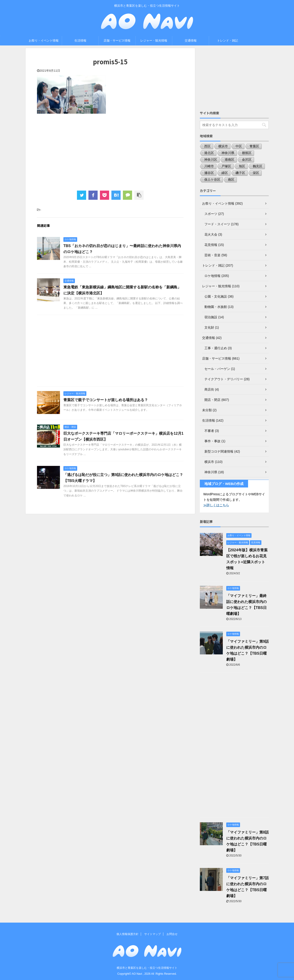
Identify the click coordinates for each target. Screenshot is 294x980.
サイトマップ (153, 934)
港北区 (209, 153)
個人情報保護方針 (127, 934)
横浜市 (223, 146)
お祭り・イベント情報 (44, 41)
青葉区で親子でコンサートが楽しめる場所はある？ (106, 400)
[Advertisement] (110, 152)
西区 (207, 146)
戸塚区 (226, 166)
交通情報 (191, 41)
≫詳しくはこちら (216, 505)
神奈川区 (211, 160)
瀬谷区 (209, 173)
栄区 (256, 173)
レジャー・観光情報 (154, 41)
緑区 (225, 173)
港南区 (229, 160)
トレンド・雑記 (228, 41)
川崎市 (209, 166)
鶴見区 (257, 166)
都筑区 (247, 153)
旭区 (242, 166)
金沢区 (247, 160)
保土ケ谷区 (212, 180)
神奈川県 (228, 153)
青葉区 (254, 146)
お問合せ (172, 934)
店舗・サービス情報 (117, 41)
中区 (239, 146)
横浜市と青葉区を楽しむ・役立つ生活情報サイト (147, 968)
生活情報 (80, 41)
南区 (231, 180)
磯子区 (240, 173)
